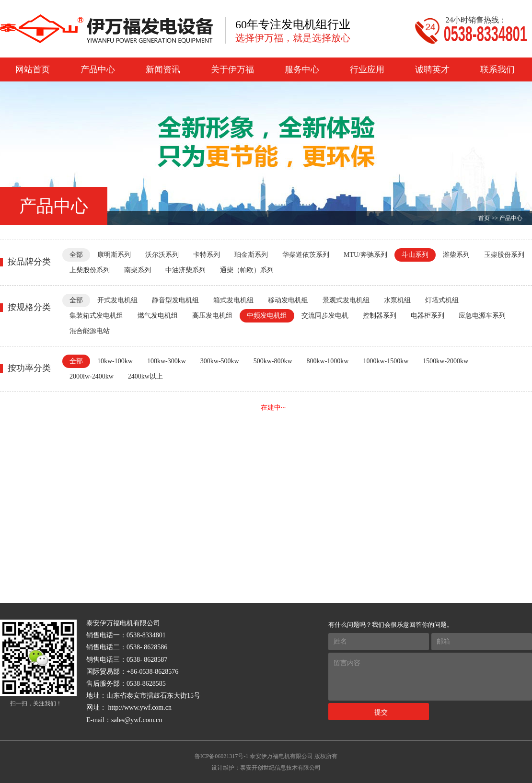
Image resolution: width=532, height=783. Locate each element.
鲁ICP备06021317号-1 (222, 756)
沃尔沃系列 (162, 255)
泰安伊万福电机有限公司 (281, 756)
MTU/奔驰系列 (365, 255)
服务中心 (302, 69)
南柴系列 (138, 270)
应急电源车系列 (482, 316)
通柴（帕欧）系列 (247, 270)
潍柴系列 (456, 255)
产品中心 (98, 69)
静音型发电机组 (175, 300)
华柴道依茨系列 (306, 255)
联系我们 (497, 69)
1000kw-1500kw (386, 361)
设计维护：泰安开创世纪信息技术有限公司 (266, 768)
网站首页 (33, 69)
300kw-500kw (220, 361)
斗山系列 (415, 255)
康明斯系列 (114, 255)
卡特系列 (207, 255)
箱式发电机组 (233, 300)
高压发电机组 (212, 316)
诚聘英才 (432, 69)
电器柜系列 (428, 316)
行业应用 (367, 69)
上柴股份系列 (90, 270)
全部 (76, 255)
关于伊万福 (232, 69)
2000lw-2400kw (92, 376)
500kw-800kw (273, 361)
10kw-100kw (115, 361)
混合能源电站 (90, 331)
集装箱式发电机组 (96, 316)
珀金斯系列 (251, 255)
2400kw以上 (145, 376)
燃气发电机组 (158, 316)
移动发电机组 (288, 300)
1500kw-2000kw (445, 361)
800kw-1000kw (328, 361)
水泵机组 (397, 300)
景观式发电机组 (346, 300)
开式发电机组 (117, 300)
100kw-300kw (167, 361)
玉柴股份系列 (504, 255)
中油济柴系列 (185, 270)
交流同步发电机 (325, 316)
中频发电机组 (267, 316)
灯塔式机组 (442, 300)
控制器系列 (380, 316)
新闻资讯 (163, 69)
